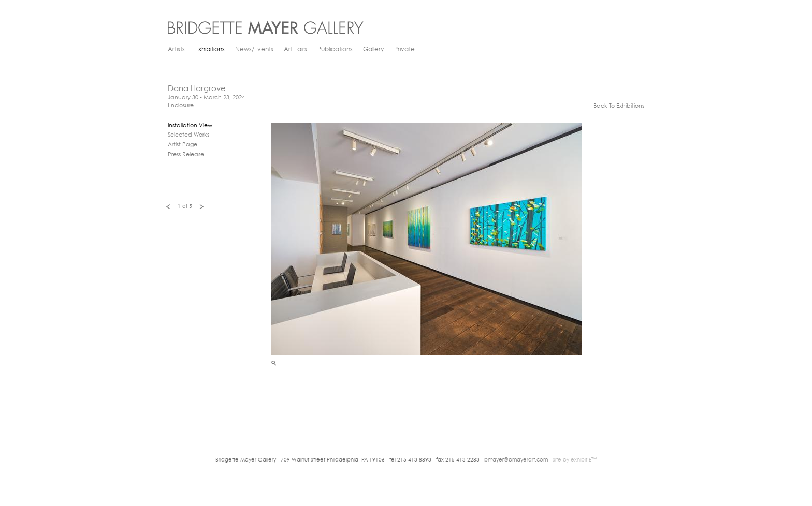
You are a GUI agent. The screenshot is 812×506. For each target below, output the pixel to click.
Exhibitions (210, 50)
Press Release (186, 155)
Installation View (190, 126)
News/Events (254, 50)
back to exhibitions (619, 106)
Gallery (373, 50)
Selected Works (189, 135)
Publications (335, 50)
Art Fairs (295, 50)
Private (404, 50)
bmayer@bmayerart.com (516, 460)
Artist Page (183, 145)
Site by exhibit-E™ (575, 460)
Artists (176, 50)
